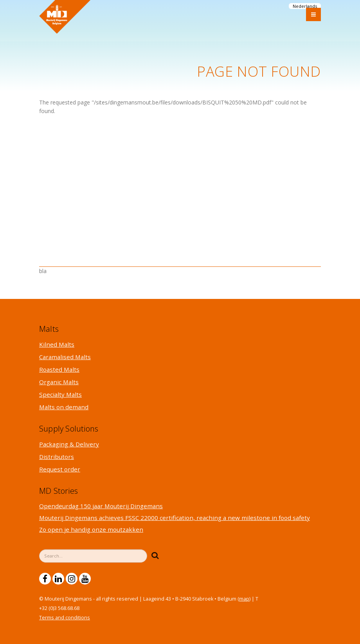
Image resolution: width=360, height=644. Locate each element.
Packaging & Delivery (69, 444)
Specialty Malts (60, 394)
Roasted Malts (59, 369)
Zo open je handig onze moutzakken (91, 529)
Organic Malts (59, 382)
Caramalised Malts (65, 357)
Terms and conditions (65, 618)
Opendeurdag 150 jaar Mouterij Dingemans (101, 506)
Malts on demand (64, 407)
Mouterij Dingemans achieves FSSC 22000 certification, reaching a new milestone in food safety (175, 518)
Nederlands (305, 6)
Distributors (57, 457)
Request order (60, 469)
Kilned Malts (57, 344)
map (244, 599)
